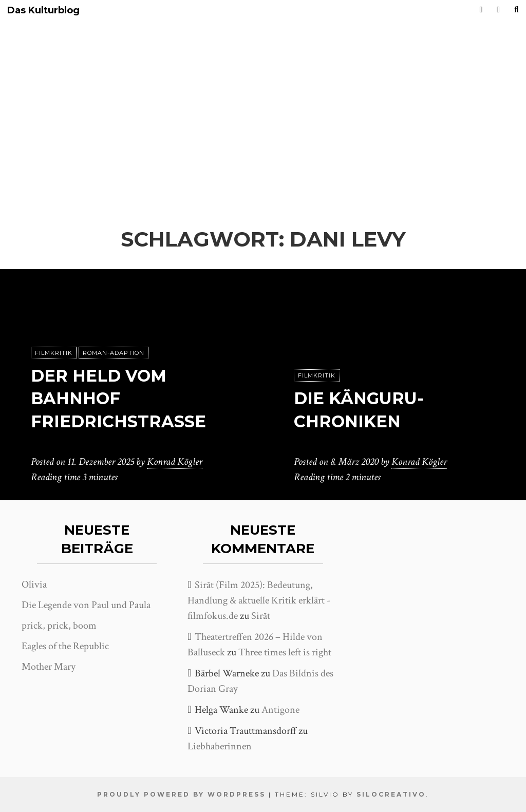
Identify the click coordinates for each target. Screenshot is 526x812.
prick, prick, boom (59, 626)
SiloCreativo (391, 794)
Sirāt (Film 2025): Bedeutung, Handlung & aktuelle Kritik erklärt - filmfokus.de (259, 600)
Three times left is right (285, 652)
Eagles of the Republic (65, 646)
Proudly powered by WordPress (181, 794)
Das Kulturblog (43, 11)
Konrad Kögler (175, 462)
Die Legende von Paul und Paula (86, 605)
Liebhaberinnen (220, 746)
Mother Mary (49, 667)
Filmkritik (54, 353)
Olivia (34, 584)
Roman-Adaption (114, 353)
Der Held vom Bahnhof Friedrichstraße (118, 399)
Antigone (280, 710)
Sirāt (261, 616)
